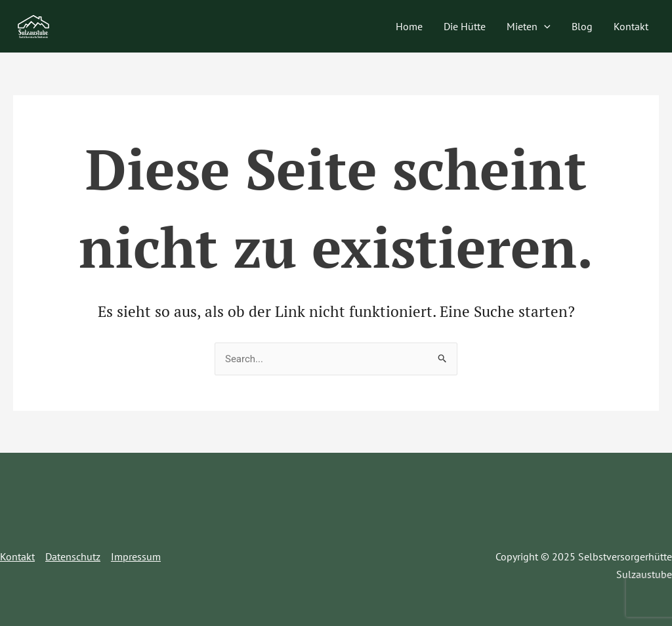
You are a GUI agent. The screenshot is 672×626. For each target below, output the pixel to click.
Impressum (136, 556)
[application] (544, 26)
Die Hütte (465, 26)
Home (409, 26)
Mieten (529, 26)
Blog (582, 26)
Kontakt (631, 26)
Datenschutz (73, 556)
